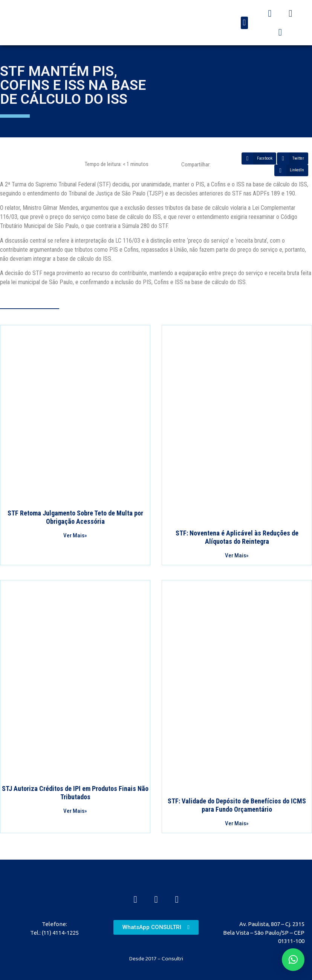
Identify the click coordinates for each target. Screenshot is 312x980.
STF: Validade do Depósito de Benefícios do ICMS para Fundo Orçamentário (237, 805)
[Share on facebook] (259, 158)
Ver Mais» (75, 535)
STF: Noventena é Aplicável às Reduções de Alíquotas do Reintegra (237, 537)
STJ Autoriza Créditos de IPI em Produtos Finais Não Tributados (75, 793)
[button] (244, 23)
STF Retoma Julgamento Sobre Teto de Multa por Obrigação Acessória (75, 517)
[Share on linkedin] (291, 171)
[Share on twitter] (292, 158)
